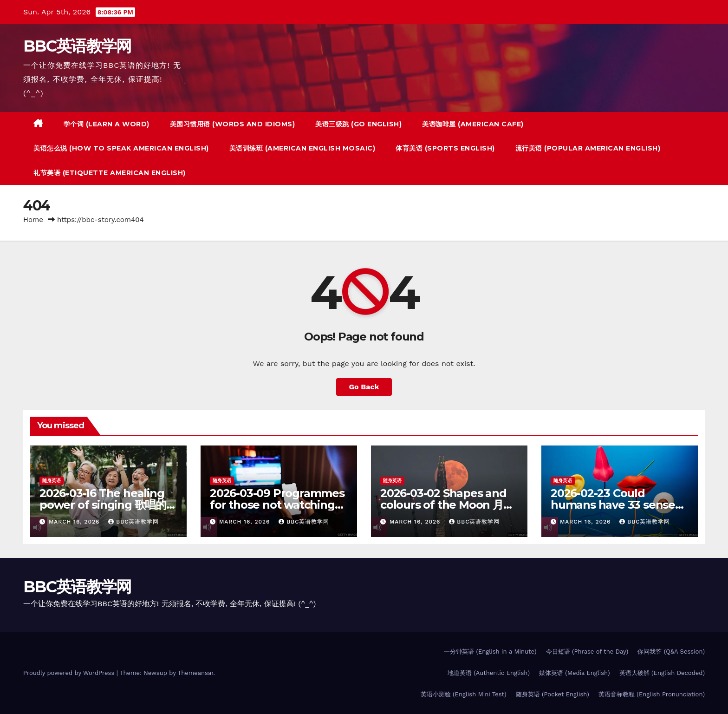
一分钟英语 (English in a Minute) (490, 652)
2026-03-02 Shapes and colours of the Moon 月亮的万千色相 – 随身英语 (447, 505)
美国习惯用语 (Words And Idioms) (233, 124)
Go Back (364, 387)
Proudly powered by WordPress (70, 673)
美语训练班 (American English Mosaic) (302, 148)
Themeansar (196, 673)
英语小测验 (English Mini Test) (464, 694)
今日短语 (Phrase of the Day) (587, 652)
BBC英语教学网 (77, 46)
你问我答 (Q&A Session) (671, 652)
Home (33, 220)
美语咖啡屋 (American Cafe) (473, 124)
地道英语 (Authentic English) (489, 673)
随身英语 (52, 481)
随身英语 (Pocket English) (552, 694)
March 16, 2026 (75, 522)
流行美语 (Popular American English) (588, 148)
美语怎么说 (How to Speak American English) (121, 148)
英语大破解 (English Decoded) (662, 673)
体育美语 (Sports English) (445, 148)
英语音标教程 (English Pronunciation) (652, 694)
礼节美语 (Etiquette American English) (110, 173)
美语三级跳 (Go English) (358, 124)
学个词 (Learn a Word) (107, 124)
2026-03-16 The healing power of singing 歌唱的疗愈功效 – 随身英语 (108, 505)
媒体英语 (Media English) (575, 673)
